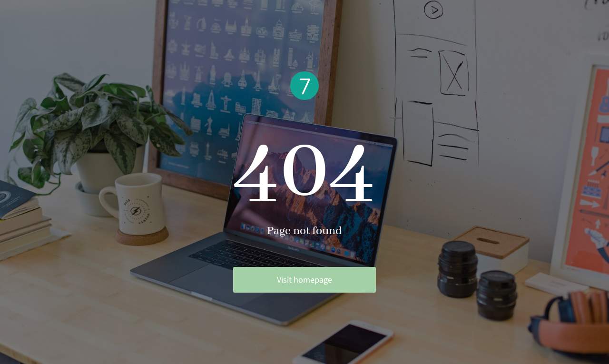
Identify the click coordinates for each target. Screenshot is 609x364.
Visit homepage (304, 280)
